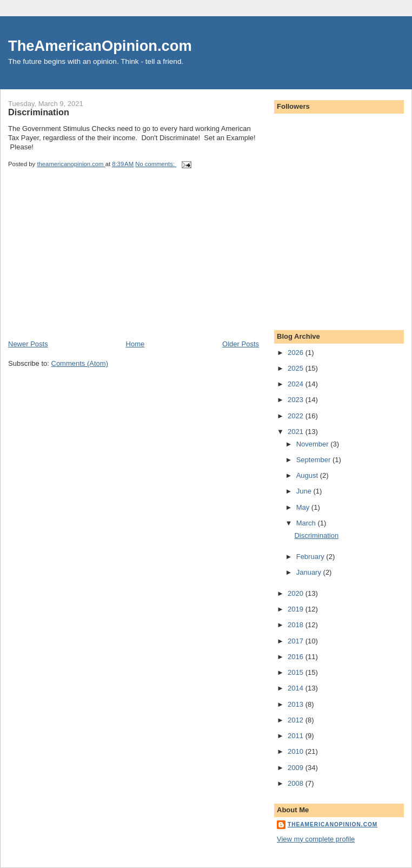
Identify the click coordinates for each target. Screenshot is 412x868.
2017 (297, 641)
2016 (297, 657)
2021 (297, 432)
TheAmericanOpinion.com (100, 46)
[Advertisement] (89, 264)
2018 (297, 625)
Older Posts (241, 344)
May (304, 507)
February (311, 557)
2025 (297, 368)
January (310, 572)
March (307, 523)
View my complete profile (316, 839)
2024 (297, 384)
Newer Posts (28, 344)
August (308, 475)
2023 (297, 400)
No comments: (156, 164)
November (314, 444)
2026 (297, 353)
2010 (297, 751)
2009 (297, 768)
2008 (297, 783)
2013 (297, 704)
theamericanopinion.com (333, 824)
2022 (297, 416)
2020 (297, 593)
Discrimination (39, 112)
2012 (297, 720)
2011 (297, 736)
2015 (297, 672)
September (314, 460)
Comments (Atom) (80, 363)
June (305, 491)
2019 (297, 609)
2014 (297, 688)
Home (135, 344)
